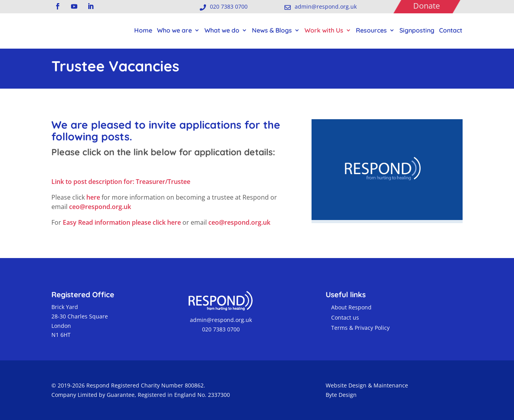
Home (143, 30)
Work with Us (324, 30)
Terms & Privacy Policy (360, 328)
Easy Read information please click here (123, 222)
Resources (371, 30)
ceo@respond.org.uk (100, 207)
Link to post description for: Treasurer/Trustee (121, 182)
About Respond (351, 307)
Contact (451, 30)
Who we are (174, 30)
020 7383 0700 (220, 329)
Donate (427, 6)
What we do (222, 30)
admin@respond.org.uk (220, 320)
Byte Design (341, 395)
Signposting (417, 30)
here (93, 197)
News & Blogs (272, 30)
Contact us (345, 317)
